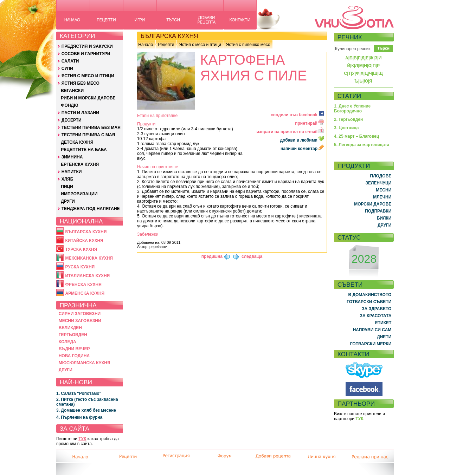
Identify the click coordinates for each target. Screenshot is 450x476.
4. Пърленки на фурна (79, 417)
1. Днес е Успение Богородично (352, 109)
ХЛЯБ (67, 179)
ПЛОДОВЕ (381, 176)
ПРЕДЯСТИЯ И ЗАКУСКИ (87, 46)
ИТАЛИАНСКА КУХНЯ (87, 276)
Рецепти (166, 45)
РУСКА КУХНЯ (80, 267)
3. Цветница (346, 128)
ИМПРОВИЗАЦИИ (79, 194)
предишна (212, 256)
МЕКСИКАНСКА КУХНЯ (89, 258)
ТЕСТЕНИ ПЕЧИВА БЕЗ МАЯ (91, 128)
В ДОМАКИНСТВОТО (370, 295)
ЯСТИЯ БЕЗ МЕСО (81, 83)
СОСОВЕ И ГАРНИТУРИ (86, 54)
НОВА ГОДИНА (74, 356)
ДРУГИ (68, 201)
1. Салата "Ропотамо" (79, 393)
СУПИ (67, 69)
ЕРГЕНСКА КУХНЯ (80, 164)
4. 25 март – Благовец (356, 136)
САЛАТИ (70, 61)
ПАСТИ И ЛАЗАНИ (80, 113)
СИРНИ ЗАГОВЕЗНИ (80, 314)
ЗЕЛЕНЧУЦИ (378, 183)
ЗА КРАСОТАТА (376, 316)
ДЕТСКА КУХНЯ (77, 142)
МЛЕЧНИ (382, 197)
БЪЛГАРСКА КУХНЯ (86, 232)
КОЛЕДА (67, 342)
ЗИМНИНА (72, 157)
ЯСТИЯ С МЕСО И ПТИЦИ (88, 76)
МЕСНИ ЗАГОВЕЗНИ (80, 321)
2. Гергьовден (348, 119)
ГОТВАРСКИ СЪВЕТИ (369, 302)
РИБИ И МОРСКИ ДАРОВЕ (88, 98)
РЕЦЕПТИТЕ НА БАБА (84, 150)
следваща (252, 256)
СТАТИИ (349, 96)
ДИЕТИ (384, 337)
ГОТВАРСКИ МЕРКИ (371, 344)
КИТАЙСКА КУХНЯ (84, 241)
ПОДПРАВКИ (378, 211)
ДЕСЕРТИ (72, 120)
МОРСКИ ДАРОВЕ (373, 204)
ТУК (82, 439)
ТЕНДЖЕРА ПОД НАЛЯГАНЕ (91, 209)
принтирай (310, 123)
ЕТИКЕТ (383, 323)
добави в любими (303, 140)
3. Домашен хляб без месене (86, 410)
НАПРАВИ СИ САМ (372, 330)
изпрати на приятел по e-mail (290, 132)
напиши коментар (302, 149)
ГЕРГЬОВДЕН (73, 335)
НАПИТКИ (72, 172)
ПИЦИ (67, 187)
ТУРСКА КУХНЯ (81, 249)
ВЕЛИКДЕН (70, 328)
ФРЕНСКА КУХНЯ (83, 285)
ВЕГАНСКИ (72, 91)
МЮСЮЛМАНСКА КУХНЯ (85, 363)
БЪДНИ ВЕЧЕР (74, 349)
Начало (146, 45)
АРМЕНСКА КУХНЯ (85, 293)
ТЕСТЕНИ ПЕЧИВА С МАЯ (88, 135)
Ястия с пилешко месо (248, 45)
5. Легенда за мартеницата (362, 145)
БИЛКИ (384, 218)
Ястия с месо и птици (200, 45)
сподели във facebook (297, 115)
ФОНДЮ (69, 105)
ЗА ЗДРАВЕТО (377, 309)
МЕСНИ (384, 190)
